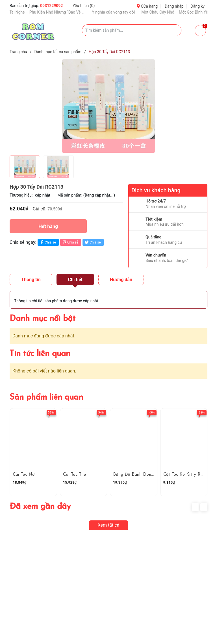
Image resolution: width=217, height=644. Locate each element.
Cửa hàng (147, 6)
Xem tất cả (109, 525)
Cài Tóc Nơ (24, 475)
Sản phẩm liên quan (46, 398)
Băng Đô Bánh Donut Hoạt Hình (145, 475)
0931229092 (51, 6)
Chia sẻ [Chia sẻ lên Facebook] (47, 242)
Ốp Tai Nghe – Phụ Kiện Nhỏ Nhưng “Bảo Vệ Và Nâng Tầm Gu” (49, 12)
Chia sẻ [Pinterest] (70, 242)
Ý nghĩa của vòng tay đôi (118, 12)
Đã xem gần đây (40, 507)
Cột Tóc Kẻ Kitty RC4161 (187, 475)
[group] (108, 106)
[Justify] (174, 30)
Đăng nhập (174, 6)
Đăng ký (198, 6)
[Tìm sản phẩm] (132, 30)
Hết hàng (48, 226)
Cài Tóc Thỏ (74, 475)
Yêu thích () (84, 6)
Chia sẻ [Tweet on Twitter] (92, 242)
